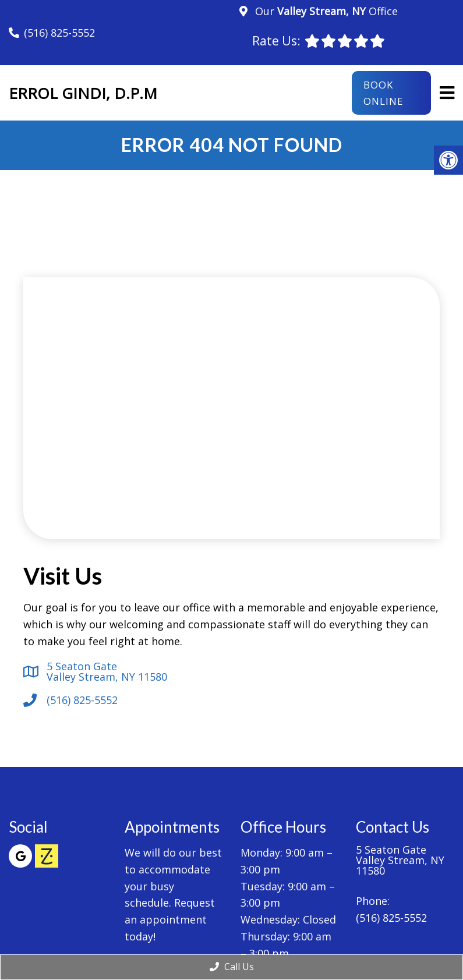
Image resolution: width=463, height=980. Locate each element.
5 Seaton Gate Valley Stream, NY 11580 (107, 671)
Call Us (232, 967)
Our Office (325, 11)
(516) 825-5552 (59, 33)
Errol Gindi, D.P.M (83, 93)
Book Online (384, 93)
